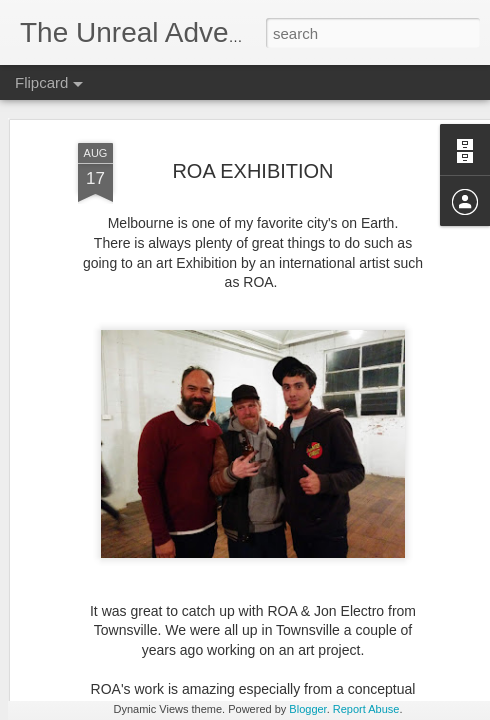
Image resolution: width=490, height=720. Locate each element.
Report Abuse (366, 709)
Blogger (307, 709)
